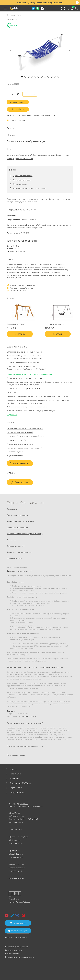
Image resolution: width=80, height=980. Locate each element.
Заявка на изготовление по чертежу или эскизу (25, 534)
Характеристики (14, 115)
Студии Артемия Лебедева (20, 902)
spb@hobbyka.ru (15, 840)
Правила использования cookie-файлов (19, 957)
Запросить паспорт (20, 184)
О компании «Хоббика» (21, 783)
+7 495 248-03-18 (16, 830)
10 (52, 77)
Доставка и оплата (49, 115)
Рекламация (11, 540)
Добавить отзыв (20, 482)
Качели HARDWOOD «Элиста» (19, 324)
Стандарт (12, 135)
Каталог (13, 769)
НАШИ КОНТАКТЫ (16, 879)
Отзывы (36, 115)
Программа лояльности (13, 950)
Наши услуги (16, 774)
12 (58, 77)
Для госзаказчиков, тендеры (17, 515)
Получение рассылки (14, 558)
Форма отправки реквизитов (17, 528)
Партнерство (16, 788)
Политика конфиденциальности (17, 947)
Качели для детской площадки (44, 155)
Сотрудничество (18, 792)
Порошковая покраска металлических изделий (24, 448)
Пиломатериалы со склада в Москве (20, 444)
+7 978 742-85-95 (16, 857)
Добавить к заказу (18, 102)
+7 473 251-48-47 (15, 871)
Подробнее (12, 415)
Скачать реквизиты (20, 463)
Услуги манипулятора (15, 456)
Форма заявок (12, 509)
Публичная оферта (12, 954)
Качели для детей (25, 155)
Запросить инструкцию (22, 180)
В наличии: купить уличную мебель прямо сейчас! (40, 3)
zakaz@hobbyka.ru (29, 716)
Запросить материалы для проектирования (29, 188)
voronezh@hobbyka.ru (17, 868)
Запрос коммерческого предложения (20, 521)
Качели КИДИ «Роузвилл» (54, 324)
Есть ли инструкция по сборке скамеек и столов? (25, 746)
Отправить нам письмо (17, 291)
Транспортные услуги (15, 452)
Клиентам (14, 778)
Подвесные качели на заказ (23, 159)
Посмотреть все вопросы (16, 755)
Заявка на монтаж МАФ (16, 546)
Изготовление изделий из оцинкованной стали (25, 428)
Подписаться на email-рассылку (17, 938)
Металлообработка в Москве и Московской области (26, 436)
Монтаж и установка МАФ (17, 440)
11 (55, 77)
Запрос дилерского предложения (19, 552)
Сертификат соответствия (23, 176)
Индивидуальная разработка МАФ (20, 432)
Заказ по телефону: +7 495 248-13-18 (22, 285)
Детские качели (12, 155)
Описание (26, 115)
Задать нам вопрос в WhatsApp (20, 288)
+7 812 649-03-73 (15, 844)
